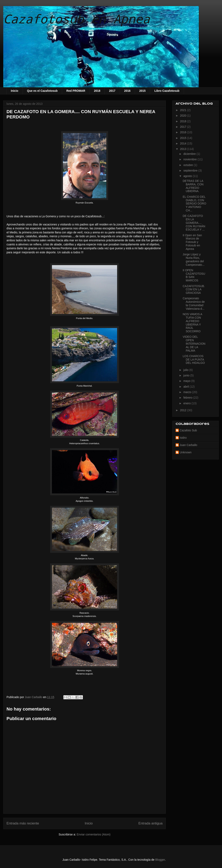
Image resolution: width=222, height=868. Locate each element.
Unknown (186, 452)
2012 (184, 410)
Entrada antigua (151, 823)
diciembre (190, 154)
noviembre (190, 159)
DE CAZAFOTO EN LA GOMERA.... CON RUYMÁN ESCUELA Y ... (194, 223)
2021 (184, 110)
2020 (184, 116)
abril (186, 387)
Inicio (15, 91)
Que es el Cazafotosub (42, 91)
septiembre (191, 171)
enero (187, 403)
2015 (142, 91)
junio (187, 375)
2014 (184, 143)
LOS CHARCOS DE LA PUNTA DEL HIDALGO (194, 360)
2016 (127, 91)
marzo (188, 392)
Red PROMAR (76, 91)
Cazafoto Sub (188, 430)
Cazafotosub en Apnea (77, 19)
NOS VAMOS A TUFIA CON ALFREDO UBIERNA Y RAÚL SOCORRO (192, 323)
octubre (188, 165)
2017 (112, 91)
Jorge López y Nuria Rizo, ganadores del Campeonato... (194, 259)
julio (186, 370)
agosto (188, 176)
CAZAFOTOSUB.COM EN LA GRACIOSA (194, 290)
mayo (187, 381)
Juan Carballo (188, 445)
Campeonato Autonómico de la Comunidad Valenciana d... (194, 303)
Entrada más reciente (23, 823)
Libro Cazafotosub (167, 91)
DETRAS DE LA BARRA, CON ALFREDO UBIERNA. (193, 186)
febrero (188, 398)
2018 (97, 91)
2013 (184, 149)
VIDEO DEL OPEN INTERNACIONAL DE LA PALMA (194, 344)
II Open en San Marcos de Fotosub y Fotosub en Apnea (192, 242)
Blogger (160, 860)
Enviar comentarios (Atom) (93, 834)
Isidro (183, 438)
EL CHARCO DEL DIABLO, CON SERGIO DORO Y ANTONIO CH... (194, 204)
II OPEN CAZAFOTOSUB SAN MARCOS (194, 275)
